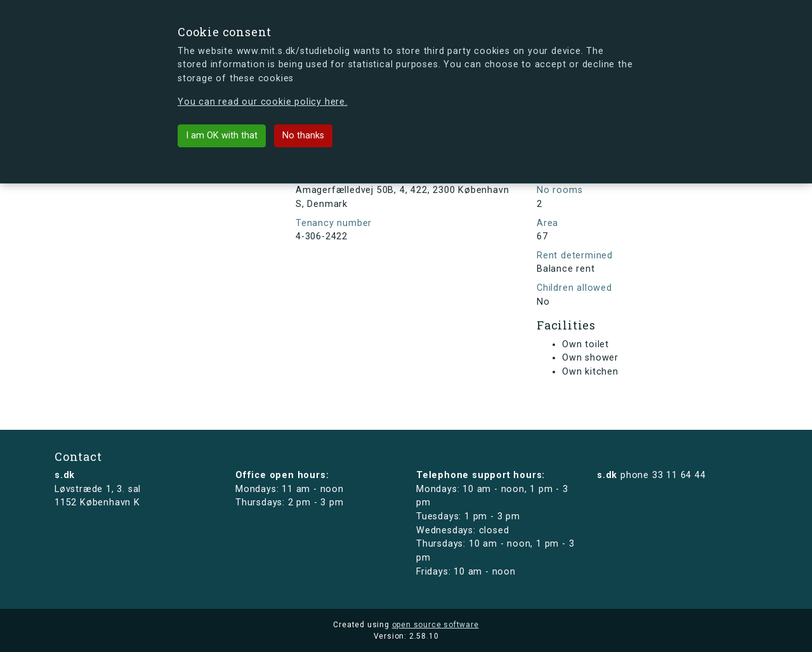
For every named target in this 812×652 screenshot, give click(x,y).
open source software (435, 625)
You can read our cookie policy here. (263, 102)
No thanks (303, 136)
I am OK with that (222, 136)
